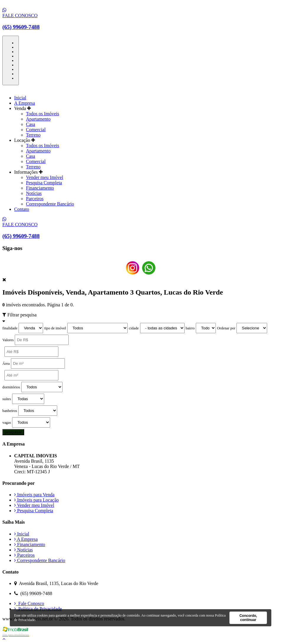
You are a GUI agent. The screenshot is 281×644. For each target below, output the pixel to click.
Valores (8, 340)
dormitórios (11, 387)
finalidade (10, 328)
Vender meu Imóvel (45, 177)
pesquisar (13, 432)
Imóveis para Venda (34, 495)
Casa (31, 124)
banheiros (10, 411)
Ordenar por (226, 328)
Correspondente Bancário (50, 204)
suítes (7, 399)
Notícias (34, 193)
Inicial (20, 98)
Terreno (33, 135)
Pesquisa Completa (44, 183)
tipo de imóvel (55, 328)
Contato (22, 209)
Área (6, 364)
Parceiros (35, 199)
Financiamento (40, 188)
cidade (134, 328)
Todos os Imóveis (43, 114)
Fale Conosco (29, 603)
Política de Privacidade (38, 609)
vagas (7, 423)
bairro (190, 328)
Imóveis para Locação (36, 500)
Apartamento (38, 119)
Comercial (36, 130)
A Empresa (25, 103)
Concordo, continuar (248, 618)
